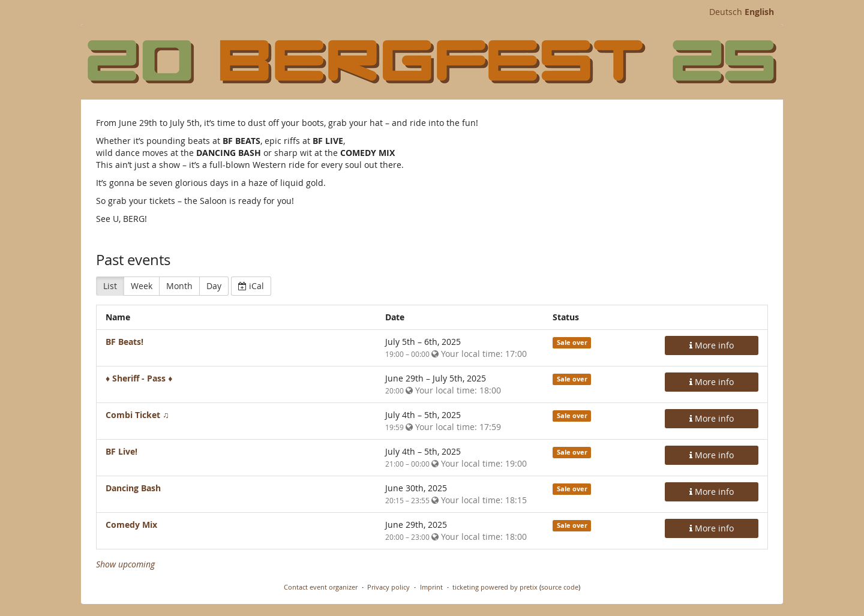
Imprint (431, 587)
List (110, 286)
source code (560, 587)
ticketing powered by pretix (495, 587)
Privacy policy (388, 587)
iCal (251, 286)
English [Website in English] (759, 12)
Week (142, 286)
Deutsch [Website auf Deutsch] (726, 12)
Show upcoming (125, 564)
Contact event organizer (321, 587)
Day (214, 286)
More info (712, 345)
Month (179, 286)
